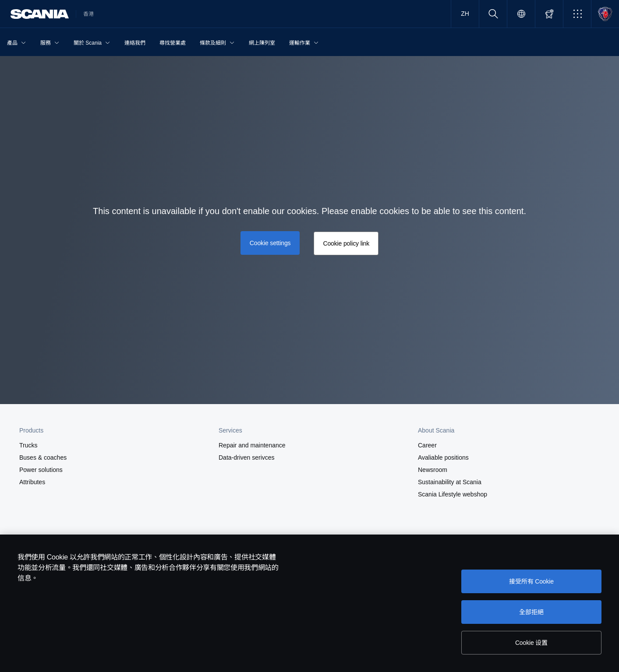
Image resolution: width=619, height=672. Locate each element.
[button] (577, 14)
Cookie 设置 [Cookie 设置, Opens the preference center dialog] (531, 643)
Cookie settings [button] (270, 243)
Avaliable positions (443, 457)
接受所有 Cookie (531, 581)
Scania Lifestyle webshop (453, 494)
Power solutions (41, 470)
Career (427, 445)
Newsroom (433, 470)
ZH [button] (465, 14)
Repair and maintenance (252, 445)
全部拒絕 (531, 612)
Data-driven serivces (247, 457)
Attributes (32, 482)
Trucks (28, 445)
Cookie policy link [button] (346, 243)
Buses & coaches (43, 457)
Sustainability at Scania (450, 482)
